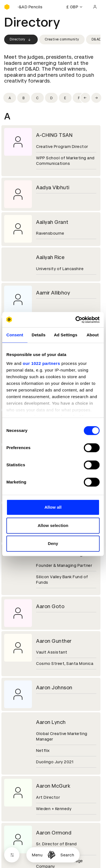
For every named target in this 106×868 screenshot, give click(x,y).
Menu (37, 855)
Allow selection (53, 525)
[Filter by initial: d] (51, 98)
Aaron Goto (50, 606)
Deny (53, 543)
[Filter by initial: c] (37, 98)
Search (67, 855)
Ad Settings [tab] (65, 335)
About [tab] (93, 335)
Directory (21, 40)
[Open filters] (12, 855)
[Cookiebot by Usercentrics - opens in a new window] (76, 320)
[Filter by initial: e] (65, 98)
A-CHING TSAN (54, 135)
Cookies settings (28, 843)
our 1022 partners (41, 363)
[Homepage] (51, 855)
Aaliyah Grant (52, 222)
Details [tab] (39, 335)
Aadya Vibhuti (53, 187)
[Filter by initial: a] (10, 98)
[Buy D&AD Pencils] (32, 7)
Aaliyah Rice (50, 257)
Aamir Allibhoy (53, 293)
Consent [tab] (15, 335)
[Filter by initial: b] (24, 98)
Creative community (62, 39)
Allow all (53, 507)
